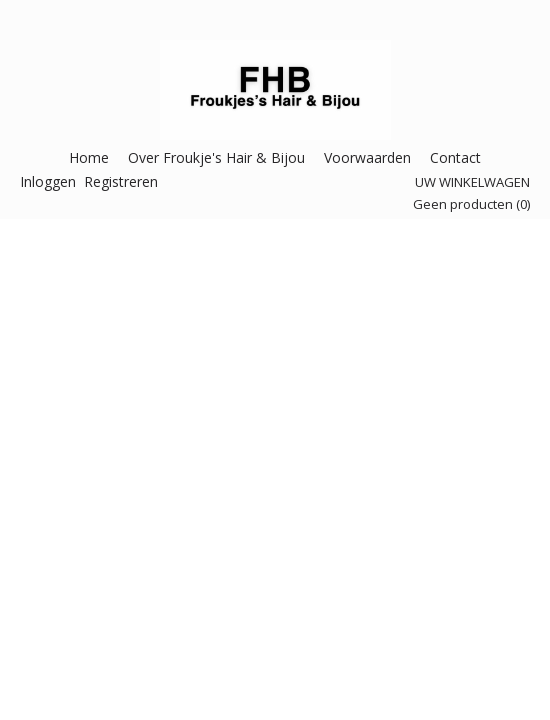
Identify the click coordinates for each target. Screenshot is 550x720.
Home (89, 157)
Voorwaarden (367, 157)
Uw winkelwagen (472, 182)
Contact (455, 157)
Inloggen (48, 181)
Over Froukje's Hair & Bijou (216, 157)
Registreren (121, 181)
